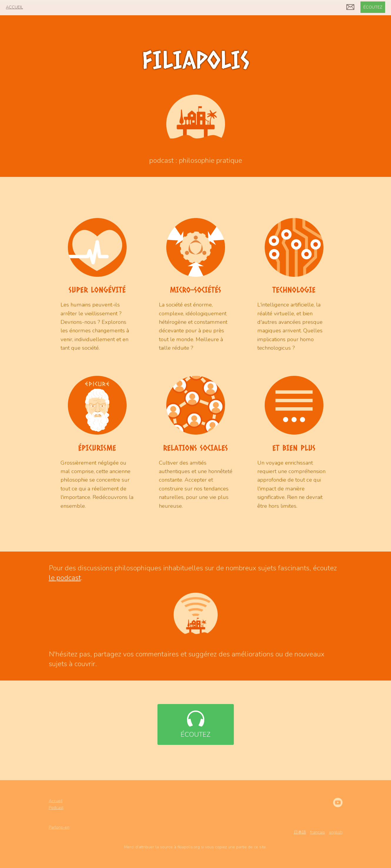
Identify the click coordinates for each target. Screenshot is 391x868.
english (336, 832)
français (318, 832)
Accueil (56, 801)
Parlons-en (59, 827)
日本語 (300, 832)
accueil (14, 7)
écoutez (373, 7)
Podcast (56, 808)
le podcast (65, 578)
